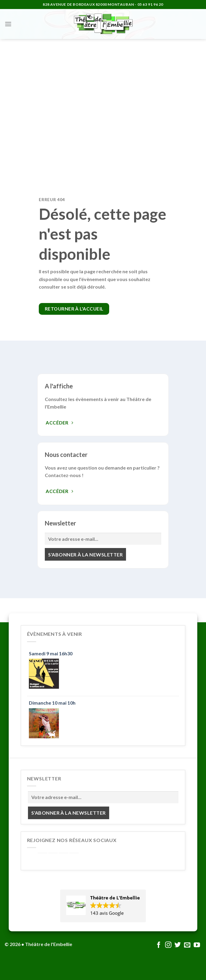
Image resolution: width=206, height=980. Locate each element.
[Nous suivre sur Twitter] (178, 945)
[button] (103, 906)
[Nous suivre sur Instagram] (168, 945)
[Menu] (8, 24)
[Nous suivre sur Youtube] (197, 945)
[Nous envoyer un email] (187, 945)
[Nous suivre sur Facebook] (159, 945)
